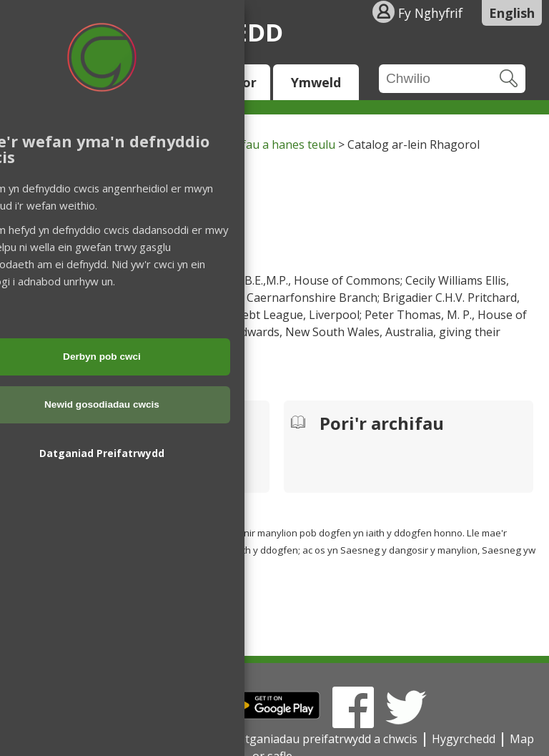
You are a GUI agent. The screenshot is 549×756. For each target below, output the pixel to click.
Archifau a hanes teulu (275, 144)
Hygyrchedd (464, 739)
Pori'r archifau (382, 425)
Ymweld (316, 82)
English (512, 13)
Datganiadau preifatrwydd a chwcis (324, 739)
